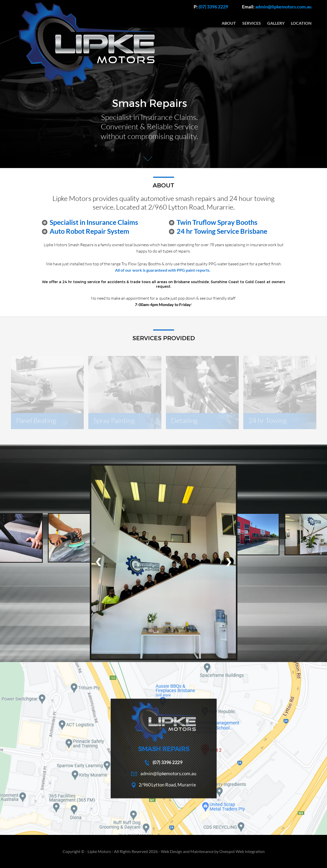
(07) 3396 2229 (211, 7)
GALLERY (276, 23)
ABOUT (229, 23)
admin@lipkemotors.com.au (277, 7)
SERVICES (252, 23)
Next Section (148, 159)
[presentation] (98, 562)
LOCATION (301, 23)
